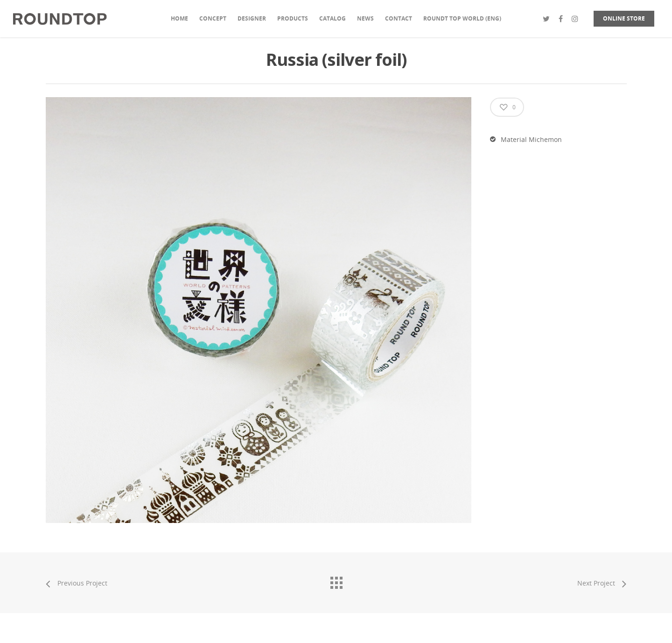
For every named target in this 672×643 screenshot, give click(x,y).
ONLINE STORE (624, 18)
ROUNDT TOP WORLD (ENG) (462, 18)
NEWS (365, 18)
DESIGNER (252, 18)
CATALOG (332, 18)
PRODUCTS (293, 18)
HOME (179, 18)
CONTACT (399, 18)
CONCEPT (213, 18)
